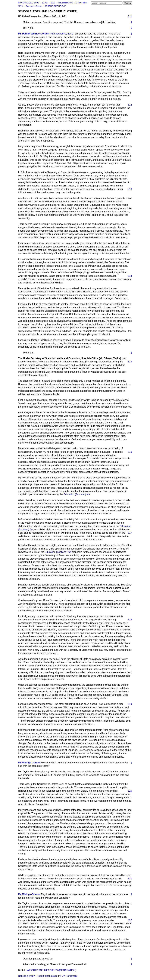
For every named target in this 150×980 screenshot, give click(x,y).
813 (130, 189)
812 (130, 105)
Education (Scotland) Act (77, 494)
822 (130, 920)
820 (130, 791)
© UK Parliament (68, 976)
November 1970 (66, 3)
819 (130, 704)
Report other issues (47, 976)
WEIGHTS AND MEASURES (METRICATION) (51, 970)
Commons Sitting (34, 6)
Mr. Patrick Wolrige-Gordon (34, 34)
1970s (45, 3)
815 (130, 362)
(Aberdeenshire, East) (61, 34)
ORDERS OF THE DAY (55, 6)
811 (130, 16)
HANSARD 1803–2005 (28, 3)
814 (130, 276)
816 (130, 452)
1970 (53, 3)
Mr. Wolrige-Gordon (29, 763)
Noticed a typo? (26, 976)
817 (130, 533)
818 (130, 620)
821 (130, 879)
